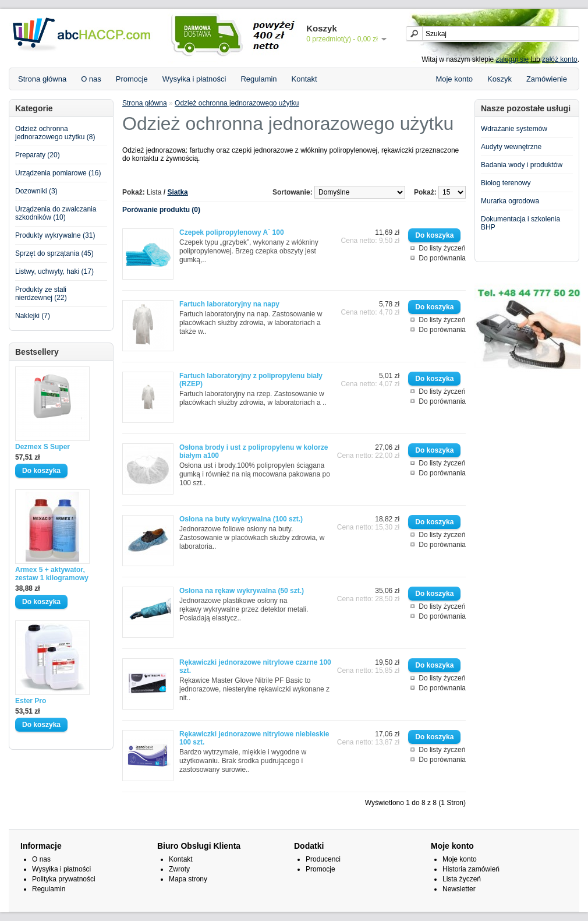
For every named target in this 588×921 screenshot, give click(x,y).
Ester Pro (31, 701)
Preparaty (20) (38, 155)
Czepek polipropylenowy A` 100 (232, 232)
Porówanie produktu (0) (161, 210)
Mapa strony (188, 879)
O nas (91, 79)
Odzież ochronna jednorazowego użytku (237, 103)
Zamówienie (547, 79)
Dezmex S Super (42, 447)
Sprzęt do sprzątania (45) (54, 253)
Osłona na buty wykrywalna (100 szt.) (241, 519)
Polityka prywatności (64, 879)
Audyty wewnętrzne (511, 147)
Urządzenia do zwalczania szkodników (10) (56, 213)
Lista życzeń (462, 879)
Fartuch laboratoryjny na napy (229, 304)
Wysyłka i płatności (194, 79)
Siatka (177, 192)
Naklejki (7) (33, 316)
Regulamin (258, 79)
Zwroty (179, 869)
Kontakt (304, 79)
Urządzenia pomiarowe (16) (58, 173)
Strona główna (42, 79)
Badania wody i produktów (522, 165)
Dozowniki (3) (36, 191)
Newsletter (459, 889)
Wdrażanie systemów (514, 129)
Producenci (323, 859)
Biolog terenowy (506, 183)
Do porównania (442, 258)
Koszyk (500, 79)
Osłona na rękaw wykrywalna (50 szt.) (242, 591)
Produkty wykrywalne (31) (55, 235)
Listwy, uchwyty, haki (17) (54, 271)
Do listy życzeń (442, 248)
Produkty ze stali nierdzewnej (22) (41, 294)
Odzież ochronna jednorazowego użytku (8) (55, 133)
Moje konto (454, 79)
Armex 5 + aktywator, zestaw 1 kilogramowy (52, 574)
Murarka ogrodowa (510, 201)
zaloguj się (513, 59)
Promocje (132, 79)
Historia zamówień (471, 869)
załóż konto (560, 59)
